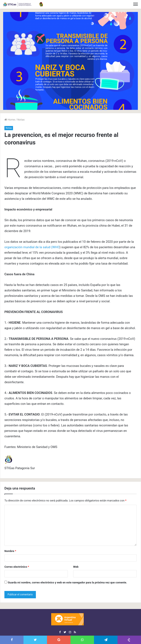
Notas (21, 120)
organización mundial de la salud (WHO (32, 247)
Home (10, 120)
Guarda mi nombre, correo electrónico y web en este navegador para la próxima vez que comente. (67, 582)
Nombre (10, 551)
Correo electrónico (17, 567)
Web (76, 567)
